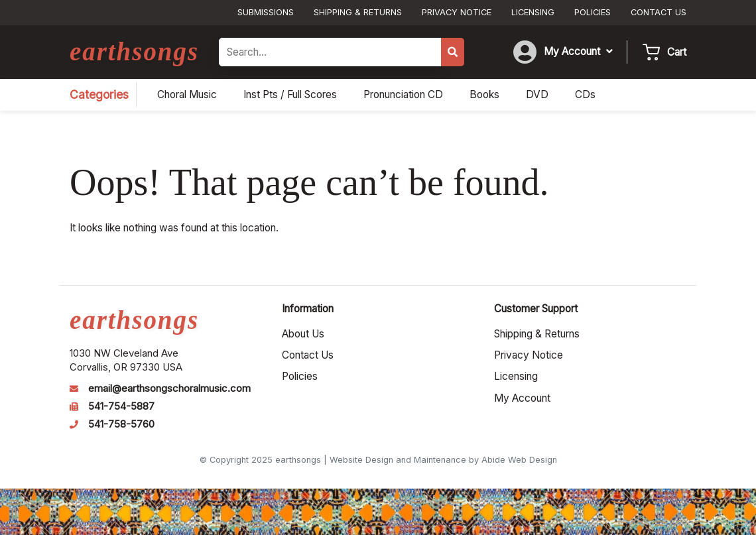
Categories (99, 94)
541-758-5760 (121, 424)
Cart (677, 52)
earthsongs (134, 51)
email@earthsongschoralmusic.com (169, 388)
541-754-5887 (121, 406)
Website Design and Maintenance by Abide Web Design (443, 460)
